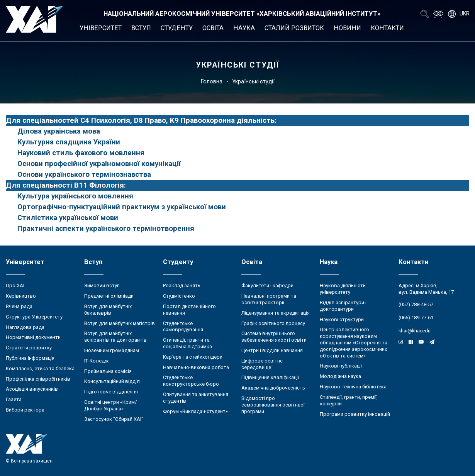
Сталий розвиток (294, 28)
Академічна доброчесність (273, 388)
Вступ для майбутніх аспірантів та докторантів (115, 337)
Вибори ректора (25, 410)
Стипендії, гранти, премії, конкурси (349, 400)
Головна (212, 81)
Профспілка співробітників (38, 379)
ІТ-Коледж (96, 361)
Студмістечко (179, 296)
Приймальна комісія (108, 371)
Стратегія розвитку (29, 348)
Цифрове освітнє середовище (262, 364)
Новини (347, 28)
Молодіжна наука (340, 376)
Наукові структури (342, 319)
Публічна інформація (30, 358)
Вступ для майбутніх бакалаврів (108, 310)
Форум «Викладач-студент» (195, 411)
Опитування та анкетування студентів (196, 398)
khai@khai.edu (415, 331)
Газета (14, 399)
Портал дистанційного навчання (189, 310)
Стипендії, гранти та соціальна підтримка (187, 343)
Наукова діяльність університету (343, 289)
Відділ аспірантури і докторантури (343, 306)
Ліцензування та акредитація (276, 313)
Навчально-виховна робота (196, 367)
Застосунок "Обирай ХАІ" (114, 419)
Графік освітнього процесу (273, 323)
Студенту (177, 28)
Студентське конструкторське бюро (191, 381)
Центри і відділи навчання (272, 350)
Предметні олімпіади (109, 296)
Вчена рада (19, 306)
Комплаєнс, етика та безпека (40, 368)
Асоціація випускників (32, 389)
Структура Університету (34, 317)
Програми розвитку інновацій (355, 414)
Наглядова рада (25, 327)
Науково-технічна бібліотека (353, 387)
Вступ (141, 28)
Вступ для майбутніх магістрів (120, 323)
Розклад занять (182, 285)
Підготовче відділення (111, 392)
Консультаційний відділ (112, 381)
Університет (101, 28)
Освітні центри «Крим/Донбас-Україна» (110, 405)
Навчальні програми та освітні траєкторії (269, 299)
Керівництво (21, 296)
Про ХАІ (15, 285)
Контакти (387, 28)
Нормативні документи (33, 337)
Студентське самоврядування (183, 327)
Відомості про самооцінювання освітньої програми (273, 405)
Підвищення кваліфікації (270, 377)
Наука (244, 28)
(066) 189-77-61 (416, 318)
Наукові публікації (341, 366)
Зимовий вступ (102, 285)
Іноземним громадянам (112, 350)
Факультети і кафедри (267, 285)
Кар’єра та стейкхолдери (193, 357)
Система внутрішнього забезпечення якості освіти (274, 337)
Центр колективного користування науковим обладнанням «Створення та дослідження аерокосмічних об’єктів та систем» (354, 342)
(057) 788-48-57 (416, 304)
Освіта (213, 28)
